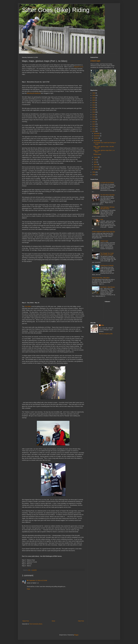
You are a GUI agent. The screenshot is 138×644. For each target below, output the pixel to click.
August (96, 157)
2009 (94, 172)
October (96, 138)
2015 (94, 119)
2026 (94, 93)
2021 (94, 105)
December (97, 133)
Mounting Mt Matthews (34, 93)
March (96, 164)
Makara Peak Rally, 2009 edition (101, 278)
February (96, 167)
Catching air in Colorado (107, 266)
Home (53, 621)
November (97, 136)
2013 (94, 124)
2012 (94, 126)
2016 (94, 117)
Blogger (76, 635)
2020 (94, 107)
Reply (28, 589)
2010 (94, 131)
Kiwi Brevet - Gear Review (108, 287)
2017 (94, 115)
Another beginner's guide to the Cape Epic (103, 232)
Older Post (81, 621)
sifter (102, 325)
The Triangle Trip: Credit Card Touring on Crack (107, 254)
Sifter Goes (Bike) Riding (56, 10)
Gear (102, 219)
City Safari (28, 306)
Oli (28, 580)
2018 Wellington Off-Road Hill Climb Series (107, 208)
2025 (94, 95)
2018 (94, 112)
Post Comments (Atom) (36, 624)
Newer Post (26, 621)
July (95, 160)
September (97, 141)
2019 (94, 110)
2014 (94, 122)
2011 (94, 129)
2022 (94, 103)
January (96, 169)
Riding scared (97, 154)
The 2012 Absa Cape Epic (107, 195)
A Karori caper (95, 61)
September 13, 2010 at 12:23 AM (38, 580)
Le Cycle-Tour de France (107, 183)
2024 (94, 98)
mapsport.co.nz (78, 67)
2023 (94, 100)
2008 (94, 175)
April (95, 162)
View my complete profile (106, 334)
